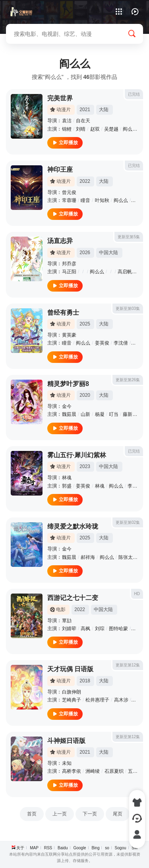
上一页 (60, 814)
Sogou (121, 848)
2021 (85, 110)
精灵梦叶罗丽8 (68, 384)
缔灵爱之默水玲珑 (73, 526)
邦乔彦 (69, 264)
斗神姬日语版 (66, 741)
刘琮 (100, 629)
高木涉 (121, 700)
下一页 (90, 814)
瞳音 (85, 200)
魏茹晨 (69, 414)
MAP (34, 848)
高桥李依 (72, 771)
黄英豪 (69, 335)
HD (137, 594)
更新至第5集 (129, 237)
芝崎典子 (72, 700)
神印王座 (60, 169)
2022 (85, 181)
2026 (85, 253)
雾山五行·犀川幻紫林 (77, 455)
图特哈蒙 (118, 629)
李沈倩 (121, 343)
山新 (85, 414)
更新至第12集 (128, 665)
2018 (85, 681)
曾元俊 (69, 192)
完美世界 (60, 98)
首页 (32, 814)
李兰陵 (135, 486)
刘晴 (81, 129)
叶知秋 (102, 200)
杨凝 (100, 414)
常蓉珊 (69, 200)
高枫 (85, 629)
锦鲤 (67, 129)
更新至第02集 (128, 522)
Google (79, 848)
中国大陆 (108, 253)
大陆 (104, 110)
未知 (67, 763)
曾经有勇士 (63, 313)
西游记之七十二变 (73, 598)
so (107, 848)
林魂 (67, 478)
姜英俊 (102, 343)
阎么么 (130, 129)
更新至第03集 (128, 309)
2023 (85, 466)
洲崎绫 (93, 771)
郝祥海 (88, 557)
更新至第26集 (128, 380)
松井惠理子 (97, 700)
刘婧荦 (69, 629)
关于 (20, 848)
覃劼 (67, 621)
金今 (67, 406)
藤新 (137, 200)
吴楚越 (111, 129)
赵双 (95, 129)
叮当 (114, 414)
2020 (85, 395)
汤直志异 (60, 241)
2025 (85, 324)
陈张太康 (128, 557)
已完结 (134, 94)
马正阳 (69, 272)
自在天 (83, 121)
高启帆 (125, 272)
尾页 (118, 814)
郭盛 (67, 486)
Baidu (63, 848)
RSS (48, 848)
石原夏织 (114, 771)
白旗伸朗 (72, 692)
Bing (95, 848)
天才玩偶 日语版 (70, 669)
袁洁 (67, 121)
